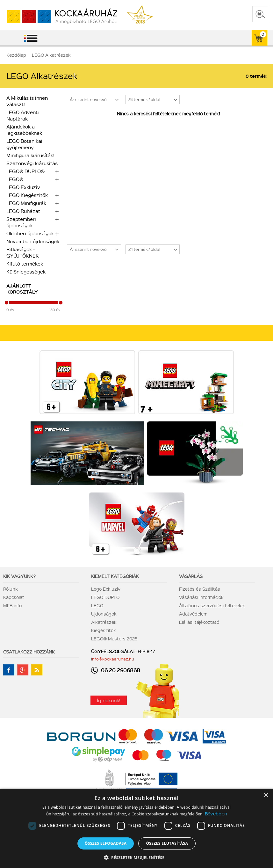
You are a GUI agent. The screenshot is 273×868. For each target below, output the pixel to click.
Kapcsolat (14, 597)
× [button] (266, 795)
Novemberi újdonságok (33, 241)
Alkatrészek (104, 622)
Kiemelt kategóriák (115, 576)
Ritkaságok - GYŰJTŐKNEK (23, 252)
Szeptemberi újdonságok (21, 222)
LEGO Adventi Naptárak (23, 115)
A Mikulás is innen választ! (27, 101)
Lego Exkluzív (106, 589)
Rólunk (11, 589)
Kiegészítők (104, 630)
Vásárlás (191, 576)
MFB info (12, 605)
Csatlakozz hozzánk (29, 652)
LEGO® (15, 179)
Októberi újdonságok (30, 233)
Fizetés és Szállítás (200, 589)
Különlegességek (26, 272)
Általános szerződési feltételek (212, 605)
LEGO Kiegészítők (27, 195)
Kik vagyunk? (19, 576)
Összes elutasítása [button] (167, 843)
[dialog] (136, 828)
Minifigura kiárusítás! (30, 155)
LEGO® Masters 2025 (114, 638)
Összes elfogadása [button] (106, 843)
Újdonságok (104, 614)
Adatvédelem (193, 614)
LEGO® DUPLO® (25, 171)
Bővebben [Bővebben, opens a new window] (216, 813)
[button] (137, 857)
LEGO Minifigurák (26, 203)
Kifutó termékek (25, 264)
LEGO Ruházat (23, 211)
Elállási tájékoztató (199, 622)
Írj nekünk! (109, 700)
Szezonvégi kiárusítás (32, 163)
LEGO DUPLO (105, 597)
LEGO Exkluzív (23, 187)
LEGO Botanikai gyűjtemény (24, 144)
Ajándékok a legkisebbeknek (24, 130)
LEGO (97, 605)
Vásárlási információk (201, 597)
